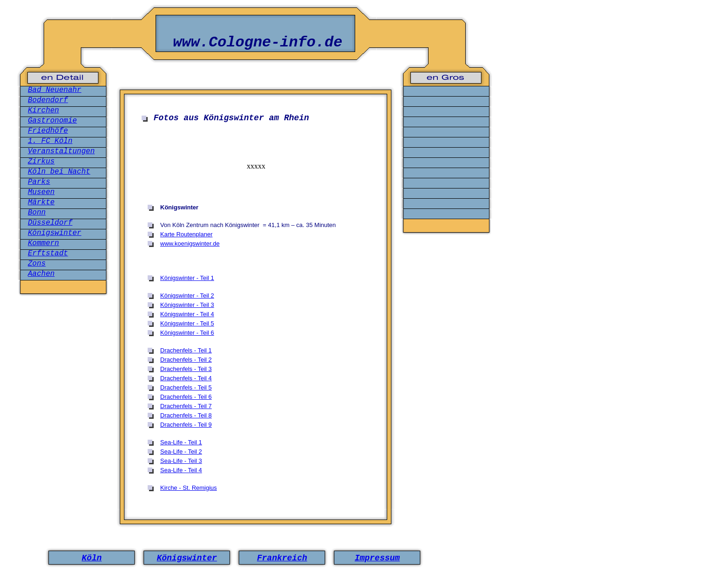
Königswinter (55, 233)
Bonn (37, 213)
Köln (92, 558)
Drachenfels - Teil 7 (186, 406)
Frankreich (282, 558)
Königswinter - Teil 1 (187, 278)
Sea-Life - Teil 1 (181, 442)
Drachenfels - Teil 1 (186, 350)
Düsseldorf (50, 223)
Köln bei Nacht (59, 172)
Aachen (41, 274)
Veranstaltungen (61, 151)
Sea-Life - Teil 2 (181, 452)
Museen (41, 192)
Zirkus (41, 162)
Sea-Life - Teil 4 (181, 470)
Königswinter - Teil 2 (187, 296)
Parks (39, 182)
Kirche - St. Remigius (188, 488)
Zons (37, 264)
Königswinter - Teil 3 (187, 305)
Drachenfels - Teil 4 (186, 378)
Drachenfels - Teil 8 (186, 415)
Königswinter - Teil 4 (187, 314)
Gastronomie (52, 121)
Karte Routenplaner (186, 234)
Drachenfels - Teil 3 (186, 369)
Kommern (43, 243)
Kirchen (43, 110)
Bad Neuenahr (55, 90)
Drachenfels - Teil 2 (186, 360)
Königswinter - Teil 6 (187, 333)
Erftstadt (48, 253)
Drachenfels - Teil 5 (186, 387)
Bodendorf (48, 100)
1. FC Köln (50, 141)
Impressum (377, 558)
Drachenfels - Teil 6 (186, 397)
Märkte (41, 202)
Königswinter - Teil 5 (187, 323)
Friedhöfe (48, 131)
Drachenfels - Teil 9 (186, 425)
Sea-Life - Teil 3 (181, 461)
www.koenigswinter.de (190, 244)
